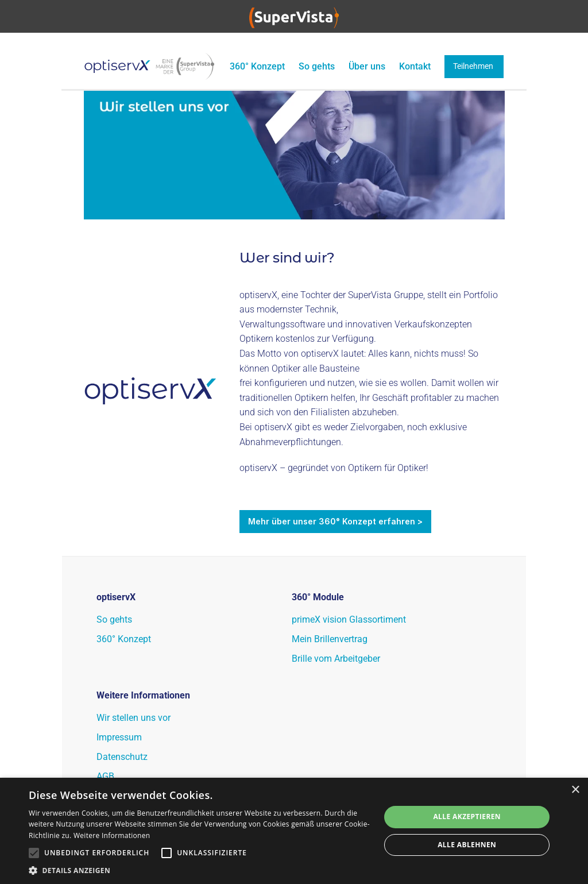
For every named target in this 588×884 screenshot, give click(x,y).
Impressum (119, 737)
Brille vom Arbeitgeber (336, 659)
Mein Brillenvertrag (330, 639)
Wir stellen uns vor (134, 718)
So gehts (317, 66)
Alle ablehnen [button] (467, 845)
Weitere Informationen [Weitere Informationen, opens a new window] (112, 835)
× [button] (575, 790)
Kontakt (415, 66)
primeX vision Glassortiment (350, 619)
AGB (105, 776)
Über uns (367, 66)
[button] (199, 870)
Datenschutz (122, 757)
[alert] (294, 831)
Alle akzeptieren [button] (467, 817)
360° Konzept (256, 66)
